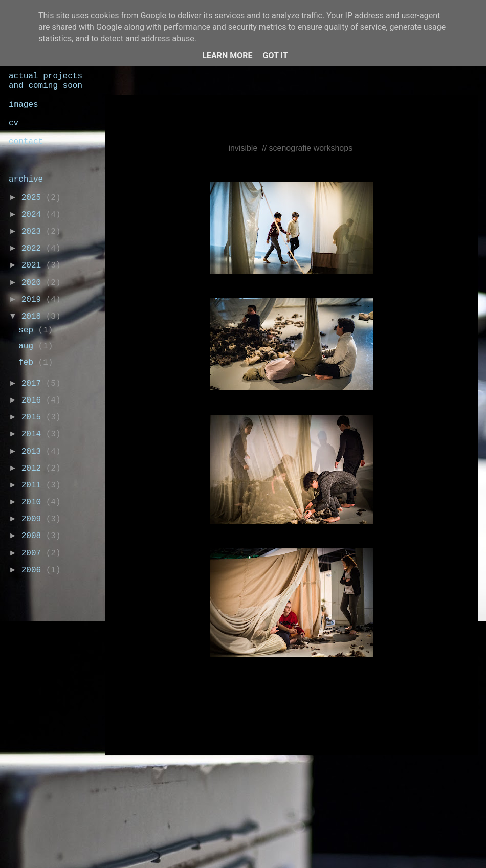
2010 (34, 502)
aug (28, 346)
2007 (34, 553)
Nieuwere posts (155, 770)
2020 (34, 283)
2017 (34, 384)
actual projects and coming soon (46, 81)
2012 (34, 469)
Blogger (344, 847)
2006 (34, 570)
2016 (34, 400)
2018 (34, 317)
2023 (34, 232)
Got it (275, 55)
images (24, 105)
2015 (34, 417)
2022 (34, 249)
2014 (34, 434)
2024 (34, 215)
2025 (34, 198)
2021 (34, 265)
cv (14, 123)
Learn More (227, 55)
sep (28, 330)
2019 (34, 300)
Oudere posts (434, 770)
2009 (34, 519)
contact (26, 142)
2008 (34, 536)
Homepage (297, 770)
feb (28, 363)
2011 (34, 485)
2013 (34, 452)
